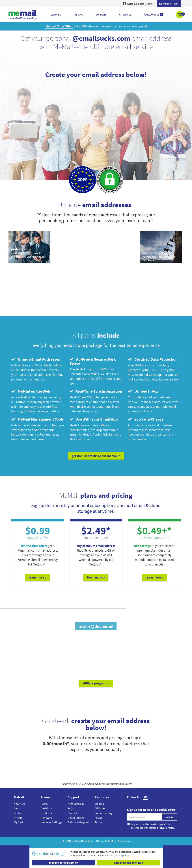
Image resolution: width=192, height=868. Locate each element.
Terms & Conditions (121, 841)
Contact (72, 813)
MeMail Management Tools (37, 419)
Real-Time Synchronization (96, 391)
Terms (98, 822)
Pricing (18, 818)
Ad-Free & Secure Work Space (93, 361)
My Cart (18, 822)
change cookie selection (63, 863)
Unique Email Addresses (36, 359)
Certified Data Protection (153, 359)
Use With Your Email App (94, 419)
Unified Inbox (143, 391)
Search (18, 808)
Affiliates (100, 808)
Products (46, 813)
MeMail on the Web (31, 391)
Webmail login (169, 4)
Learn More (38, 577)
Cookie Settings (104, 813)
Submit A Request (78, 822)
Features (19, 813)
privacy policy (121, 855)
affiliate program (96, 683)
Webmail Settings (51, 822)
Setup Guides (76, 818)
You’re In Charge (146, 419)
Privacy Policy (104, 841)
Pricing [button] (78, 15)
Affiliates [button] (125, 15)
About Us (19, 804)
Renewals (47, 818)
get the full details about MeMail (96, 456)
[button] (180, 15)
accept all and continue (129, 863)
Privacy (99, 818)
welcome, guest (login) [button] (139, 4)
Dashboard (48, 808)
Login (44, 804)
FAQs (71, 808)
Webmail (100, 804)
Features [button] (55, 15)
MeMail (72, 841)
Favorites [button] (154, 15)
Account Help (76, 804)
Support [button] (101, 15)
